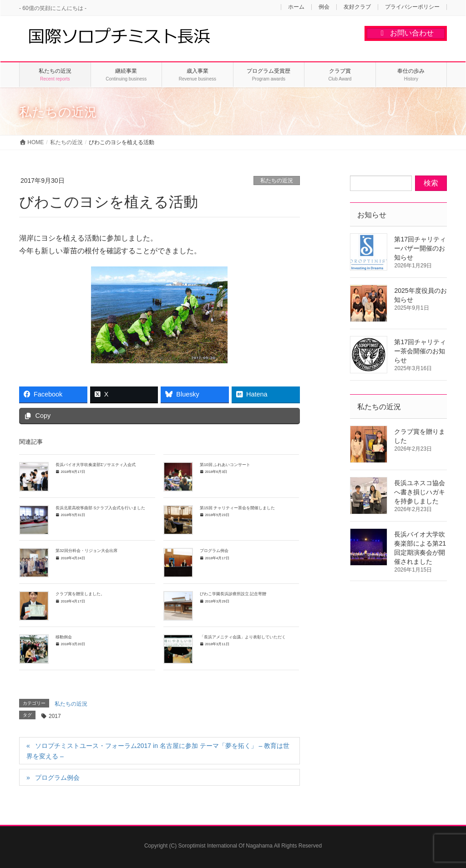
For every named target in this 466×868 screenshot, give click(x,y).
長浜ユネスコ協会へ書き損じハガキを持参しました (420, 492)
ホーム (296, 7)
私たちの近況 (277, 181)
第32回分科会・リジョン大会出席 (86, 551)
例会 (324, 7)
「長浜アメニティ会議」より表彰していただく (245, 637)
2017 (55, 716)
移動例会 (64, 637)
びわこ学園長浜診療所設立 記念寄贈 (233, 594)
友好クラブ (357, 7)
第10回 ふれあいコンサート (225, 465)
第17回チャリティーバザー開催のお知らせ (420, 248)
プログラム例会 (214, 551)
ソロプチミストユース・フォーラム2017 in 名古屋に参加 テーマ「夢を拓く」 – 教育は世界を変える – (158, 751)
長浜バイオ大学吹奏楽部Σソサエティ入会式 (96, 465)
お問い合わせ (406, 33)
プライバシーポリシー (412, 7)
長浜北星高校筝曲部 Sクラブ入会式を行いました (100, 508)
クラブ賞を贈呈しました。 (82, 594)
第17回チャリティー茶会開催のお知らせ (420, 351)
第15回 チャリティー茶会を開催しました (237, 508)
